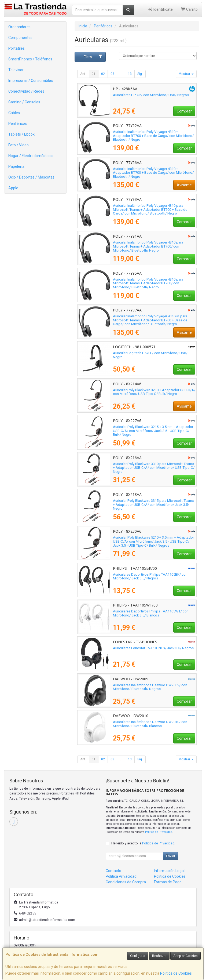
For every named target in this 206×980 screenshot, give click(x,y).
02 (103, 74)
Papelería (16, 166)
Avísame (184, 185)
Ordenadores (19, 27)
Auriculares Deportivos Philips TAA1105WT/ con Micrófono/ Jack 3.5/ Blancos (151, 613)
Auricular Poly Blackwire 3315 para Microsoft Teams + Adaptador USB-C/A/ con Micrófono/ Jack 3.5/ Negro (153, 504)
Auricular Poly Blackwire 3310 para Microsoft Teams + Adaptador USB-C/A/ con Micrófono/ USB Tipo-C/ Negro (154, 468)
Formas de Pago (168, 882)
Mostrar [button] (186, 74)
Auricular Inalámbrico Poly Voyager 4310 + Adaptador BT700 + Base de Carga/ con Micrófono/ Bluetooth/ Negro (153, 136)
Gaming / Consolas (24, 102)
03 (112, 74)
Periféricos (18, 124)
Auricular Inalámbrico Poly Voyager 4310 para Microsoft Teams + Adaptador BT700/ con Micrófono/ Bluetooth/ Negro (148, 246)
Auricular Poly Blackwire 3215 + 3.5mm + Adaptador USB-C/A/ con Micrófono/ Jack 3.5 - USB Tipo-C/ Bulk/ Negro (153, 431)
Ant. (83, 74)
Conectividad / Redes (26, 91)
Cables (14, 113)
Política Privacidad (121, 876)
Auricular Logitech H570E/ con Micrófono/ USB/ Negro (150, 355)
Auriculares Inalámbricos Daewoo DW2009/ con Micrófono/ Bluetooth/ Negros (150, 687)
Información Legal (169, 871)
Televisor (16, 70)
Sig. (140, 74)
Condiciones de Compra (126, 882)
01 (94, 74)
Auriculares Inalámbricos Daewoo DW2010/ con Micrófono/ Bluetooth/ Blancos (150, 724)
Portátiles (16, 48)
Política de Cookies (176, 973)
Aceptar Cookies (185, 956)
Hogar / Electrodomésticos (31, 156)
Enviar (171, 856)
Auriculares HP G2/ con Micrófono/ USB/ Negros (151, 95)
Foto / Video (19, 145)
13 (130, 74)
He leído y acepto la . (143, 843)
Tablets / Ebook (21, 134)
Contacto (113, 871)
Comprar (184, 111)
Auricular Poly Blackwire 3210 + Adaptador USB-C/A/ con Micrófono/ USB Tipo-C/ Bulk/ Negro (154, 392)
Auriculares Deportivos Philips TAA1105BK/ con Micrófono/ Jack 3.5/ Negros (150, 576)
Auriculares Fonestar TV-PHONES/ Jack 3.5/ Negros (153, 648)
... (121, 74)
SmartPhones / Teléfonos (30, 59)
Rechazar (159, 956)
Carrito (189, 9)
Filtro (93, 57)
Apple (13, 188)
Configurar (138, 956)
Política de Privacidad (159, 832)
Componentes (20, 38)
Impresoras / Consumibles (31, 81)
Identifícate (160, 9)
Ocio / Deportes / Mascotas (31, 177)
